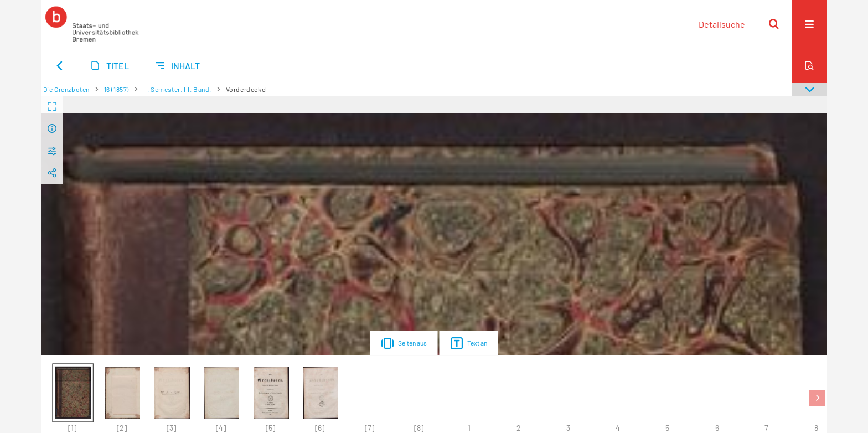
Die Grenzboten (66, 89)
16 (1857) (117, 89)
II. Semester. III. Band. (177, 89)
